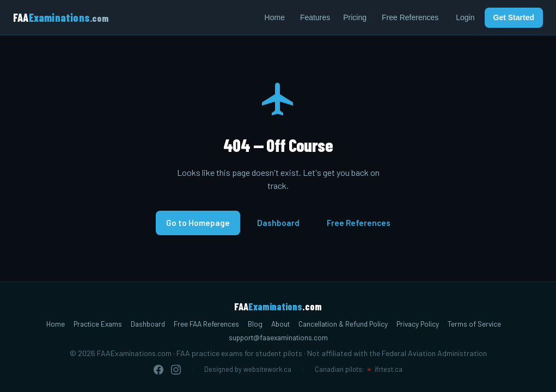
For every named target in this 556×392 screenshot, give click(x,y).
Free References (410, 17)
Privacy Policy (418, 324)
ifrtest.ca (389, 369)
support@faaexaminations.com (278, 337)
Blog (255, 324)
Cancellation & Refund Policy (343, 324)
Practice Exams (98, 324)
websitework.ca (267, 369)
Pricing (355, 17)
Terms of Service (474, 324)
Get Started (514, 17)
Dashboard (278, 223)
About (280, 324)
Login (465, 17)
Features (315, 17)
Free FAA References (206, 324)
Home (275, 17)
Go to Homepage (198, 223)
